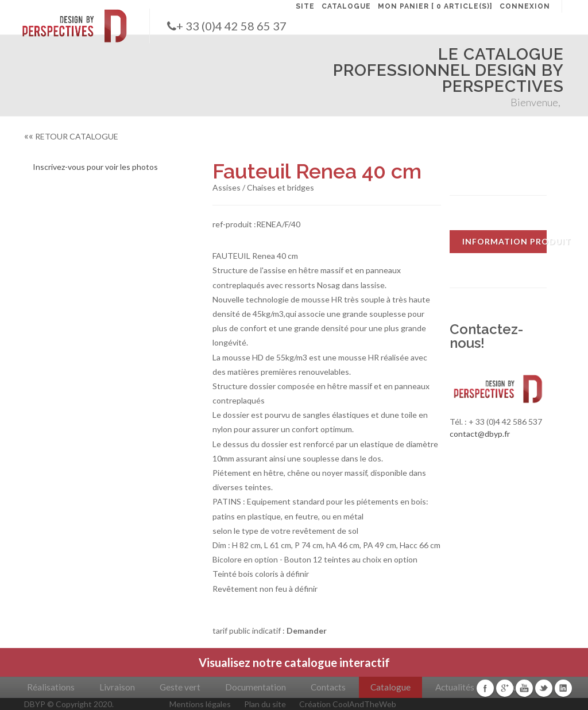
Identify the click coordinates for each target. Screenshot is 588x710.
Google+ (505, 688)
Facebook (485, 688)
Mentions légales (200, 704)
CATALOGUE (346, 6)
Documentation (256, 687)
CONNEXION (525, 6)
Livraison (117, 687)
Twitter (544, 688)
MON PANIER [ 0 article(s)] (435, 6)
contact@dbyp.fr (480, 434)
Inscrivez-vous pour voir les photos (95, 167)
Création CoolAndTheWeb (348, 704)
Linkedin (563, 688)
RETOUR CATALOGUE (71, 136)
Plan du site (265, 704)
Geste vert (180, 687)
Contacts (328, 687)
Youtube (524, 688)
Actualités (455, 687)
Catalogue (390, 687)
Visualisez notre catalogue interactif (294, 662)
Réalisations (51, 687)
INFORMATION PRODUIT (504, 241)
